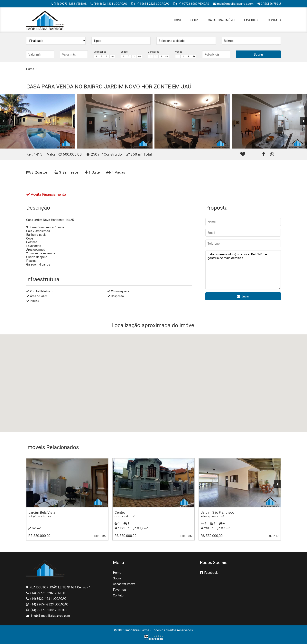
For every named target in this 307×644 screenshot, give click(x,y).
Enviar (243, 296)
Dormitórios (100, 52)
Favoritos (252, 20)
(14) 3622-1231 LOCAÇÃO (109, 4)
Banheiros (154, 52)
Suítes (124, 52)
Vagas (179, 52)
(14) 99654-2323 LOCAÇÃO (150, 4)
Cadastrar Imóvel (222, 20)
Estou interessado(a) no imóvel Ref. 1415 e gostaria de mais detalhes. (243, 270)
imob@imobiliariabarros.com (233, 4)
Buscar (258, 54)
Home (178, 20)
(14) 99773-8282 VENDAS (69, 4)
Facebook (209, 573)
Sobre (195, 20)
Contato (274, 20)
